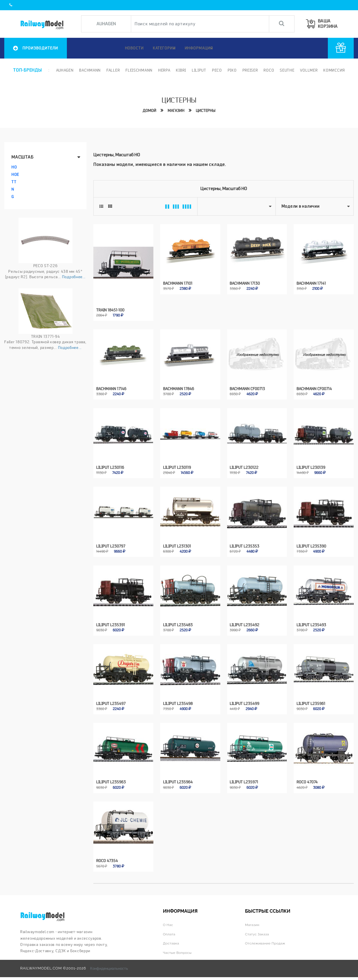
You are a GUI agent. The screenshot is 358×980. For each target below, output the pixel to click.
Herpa (163, 70)
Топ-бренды (27, 70)
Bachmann (89, 70)
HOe (15, 174)
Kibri (180, 70)
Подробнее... (74, 277)
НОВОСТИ (130, 48)
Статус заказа (258, 923)
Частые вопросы (179, 942)
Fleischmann (138, 70)
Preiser (249, 70)
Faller (112, 70)
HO (14, 167)
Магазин (176, 110)
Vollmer (307, 70)
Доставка (172, 933)
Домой (148, 110)
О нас (169, 914)
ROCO (267, 70)
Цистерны (206, 110)
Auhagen (63, 70)
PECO (215, 70)
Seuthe (286, 70)
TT (14, 182)
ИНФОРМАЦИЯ (200, 48)
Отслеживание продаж (267, 933)
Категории (164, 48)
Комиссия (333, 70)
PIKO (231, 70)
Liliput (198, 70)
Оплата (170, 923)
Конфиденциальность (109, 958)
